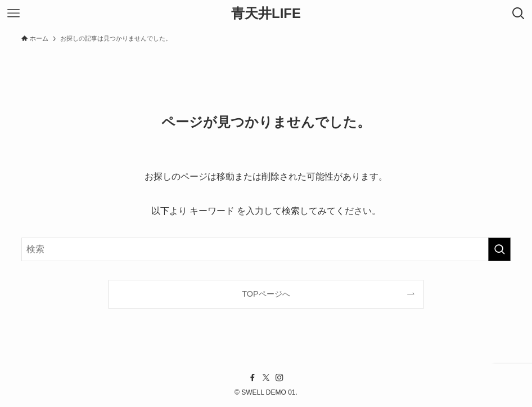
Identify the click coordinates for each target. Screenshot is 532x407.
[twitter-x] (266, 378)
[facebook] (253, 378)
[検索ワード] (266, 249)
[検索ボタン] (519, 14)
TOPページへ (266, 294)
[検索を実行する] (499, 249)
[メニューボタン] (13, 14)
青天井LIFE (266, 14)
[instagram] (279, 378)
